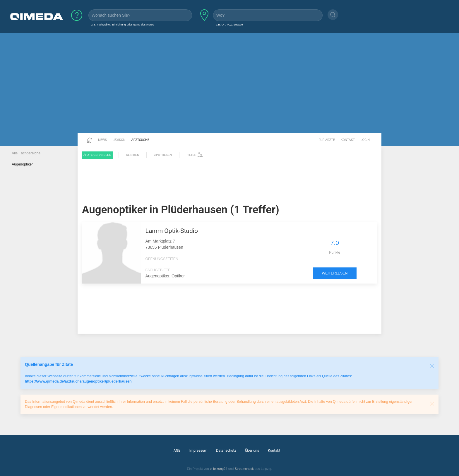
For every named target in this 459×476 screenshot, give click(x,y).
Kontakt (348, 140)
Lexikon (119, 140)
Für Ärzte (327, 140)
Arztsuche (140, 140)
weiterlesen (335, 273)
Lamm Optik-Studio (172, 231)
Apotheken (163, 155)
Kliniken (133, 155)
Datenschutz (226, 451)
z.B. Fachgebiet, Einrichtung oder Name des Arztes (123, 24)
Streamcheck (244, 469)
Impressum (198, 451)
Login (365, 140)
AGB (177, 451)
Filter (195, 155)
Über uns (252, 451)
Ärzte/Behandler (97, 155)
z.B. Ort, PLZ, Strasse (229, 24)
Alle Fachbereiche (26, 153)
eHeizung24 (219, 469)
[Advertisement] (229, 87)
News (102, 140)
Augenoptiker (22, 164)
